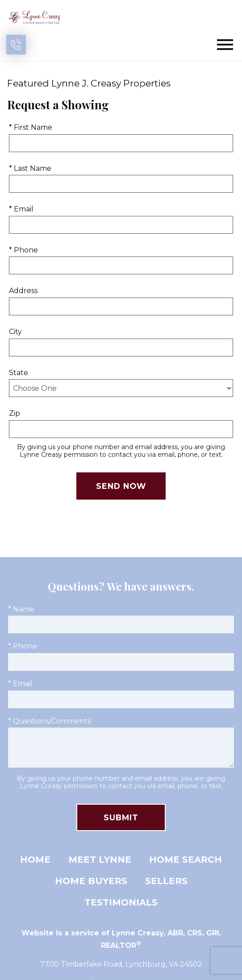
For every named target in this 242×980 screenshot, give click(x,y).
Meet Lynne (100, 860)
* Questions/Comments (49, 721)
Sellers (166, 881)
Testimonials (121, 902)
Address (23, 291)
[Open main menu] (225, 45)
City (15, 332)
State (19, 373)
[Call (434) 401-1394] (16, 45)
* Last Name (30, 168)
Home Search (186, 860)
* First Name (31, 127)
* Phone (23, 250)
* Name (21, 609)
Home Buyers (91, 881)
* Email (21, 209)
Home (35, 860)
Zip (15, 413)
